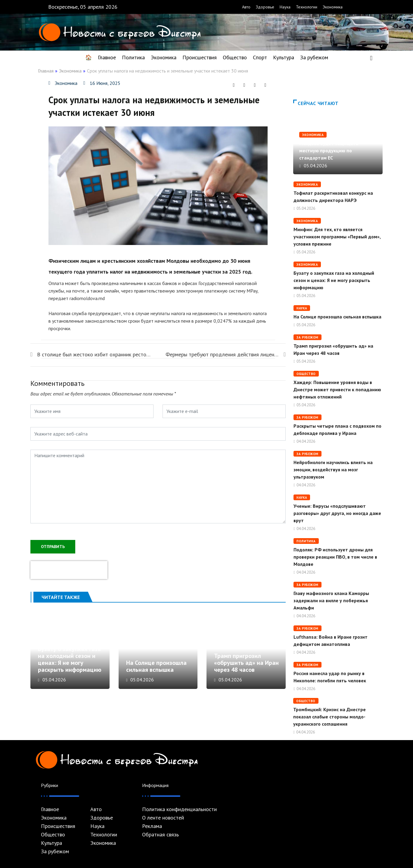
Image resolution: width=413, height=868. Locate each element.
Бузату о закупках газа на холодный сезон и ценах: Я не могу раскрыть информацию (70, 663)
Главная (46, 71)
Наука (285, 7)
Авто (246, 7)
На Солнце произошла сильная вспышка (158, 650)
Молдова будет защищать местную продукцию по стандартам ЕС (329, 150)
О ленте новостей (163, 818)
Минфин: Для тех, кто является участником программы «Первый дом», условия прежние (337, 237)
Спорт (260, 57)
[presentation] (69, 569)
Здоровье (265, 7)
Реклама (152, 826)
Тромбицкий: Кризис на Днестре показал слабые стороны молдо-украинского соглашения (329, 717)
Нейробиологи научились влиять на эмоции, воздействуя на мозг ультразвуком (333, 470)
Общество (235, 57)
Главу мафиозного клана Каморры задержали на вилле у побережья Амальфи (331, 600)
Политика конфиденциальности (179, 809)
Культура (284, 57)
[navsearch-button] (371, 57)
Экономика (333, 7)
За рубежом (314, 57)
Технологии (307, 7)
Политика (133, 57)
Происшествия (200, 57)
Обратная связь (160, 835)
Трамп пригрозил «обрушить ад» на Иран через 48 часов (246, 666)
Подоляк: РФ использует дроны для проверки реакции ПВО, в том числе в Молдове (335, 557)
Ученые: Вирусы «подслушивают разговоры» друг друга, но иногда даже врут (337, 513)
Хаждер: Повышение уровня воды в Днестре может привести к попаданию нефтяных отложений (337, 389)
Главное (107, 57)
